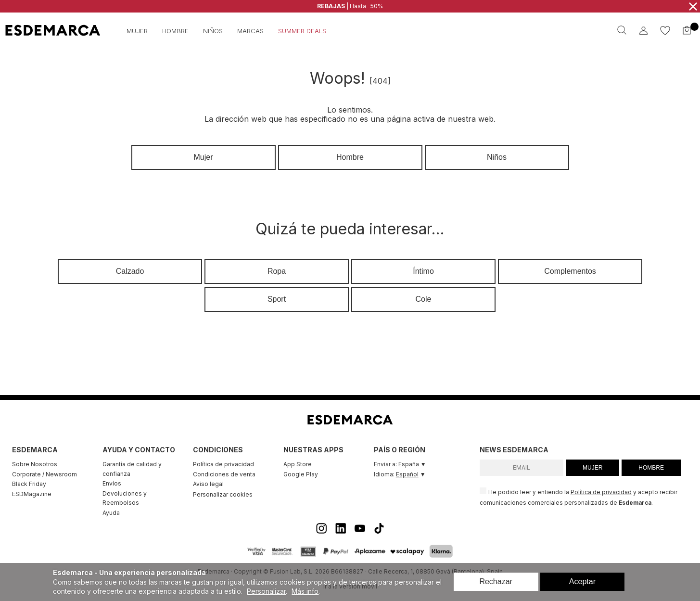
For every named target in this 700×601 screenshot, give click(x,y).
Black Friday (29, 484)
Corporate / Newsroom (45, 474)
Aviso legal (208, 484)
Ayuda (111, 513)
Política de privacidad (223, 464)
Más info (305, 591)
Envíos (112, 483)
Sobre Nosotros (35, 464)
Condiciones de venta (224, 474)
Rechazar (496, 582)
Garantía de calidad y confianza (132, 469)
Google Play (301, 474)
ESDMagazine (32, 494)
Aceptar (582, 582)
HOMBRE (651, 468)
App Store (298, 464)
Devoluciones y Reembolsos (125, 498)
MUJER (592, 468)
